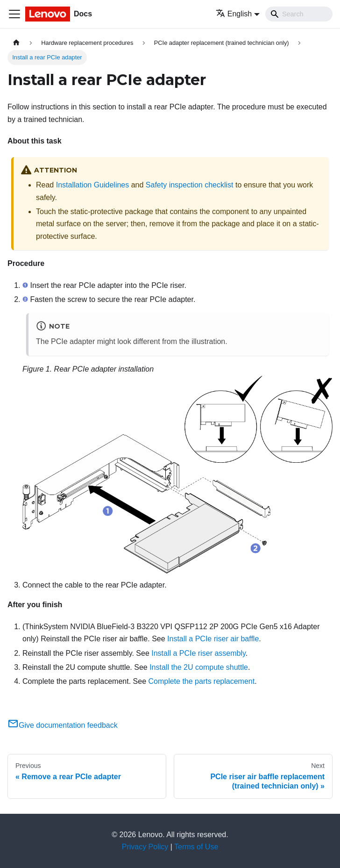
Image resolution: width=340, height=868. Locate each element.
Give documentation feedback (63, 725)
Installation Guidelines (93, 185)
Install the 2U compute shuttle (199, 667)
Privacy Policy (145, 847)
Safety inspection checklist (190, 185)
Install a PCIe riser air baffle (213, 639)
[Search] (299, 14)
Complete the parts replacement (201, 681)
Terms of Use (196, 847)
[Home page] (16, 43)
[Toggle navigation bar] (14, 14)
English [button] (234, 14)
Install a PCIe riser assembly (198, 653)
